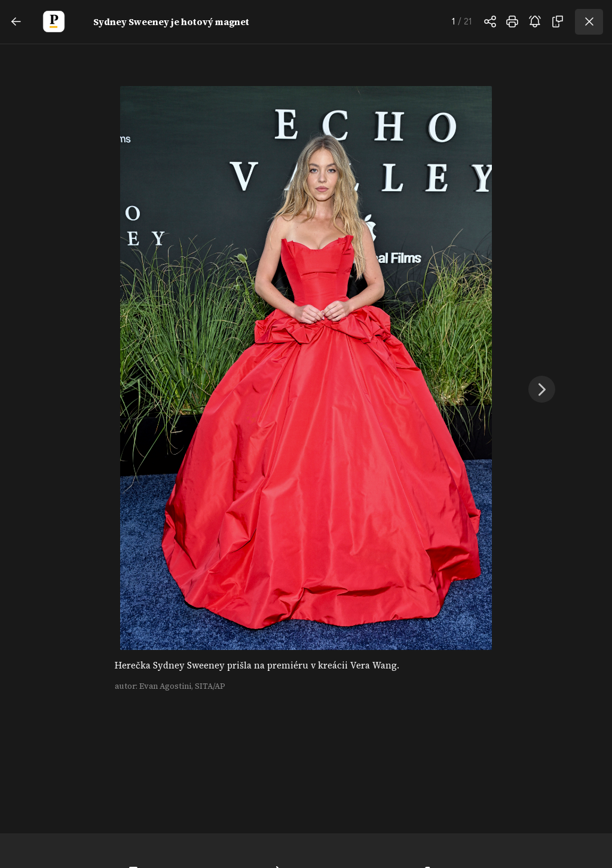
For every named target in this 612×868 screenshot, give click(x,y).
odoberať (535, 22)
